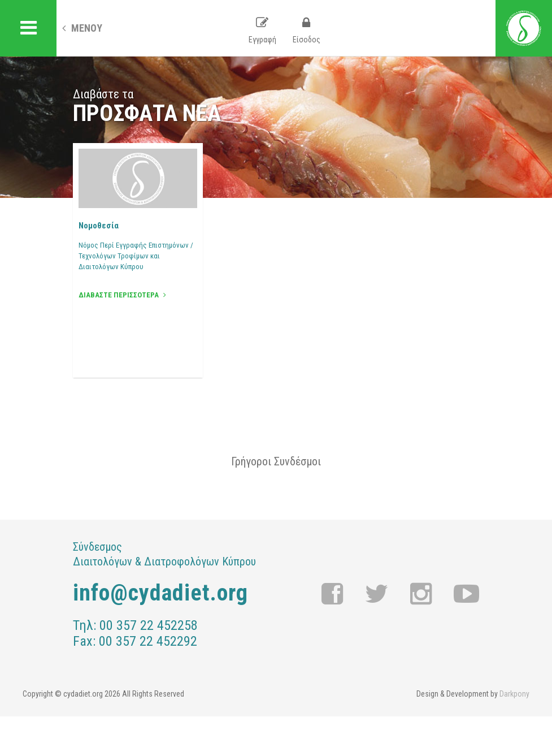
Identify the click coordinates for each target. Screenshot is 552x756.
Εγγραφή (262, 31)
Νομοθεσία (99, 226)
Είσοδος (307, 31)
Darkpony (514, 694)
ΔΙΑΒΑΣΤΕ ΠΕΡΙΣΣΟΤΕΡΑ (122, 295)
